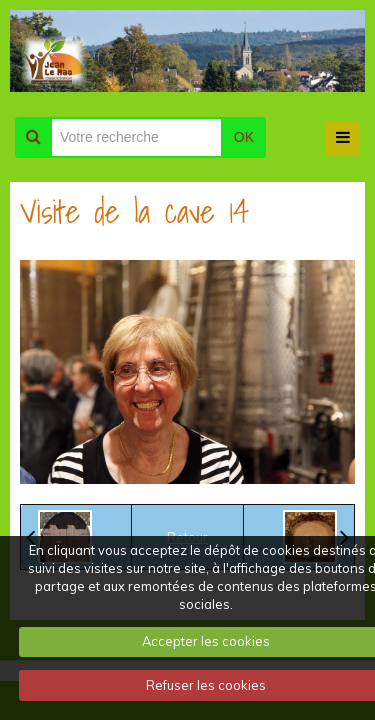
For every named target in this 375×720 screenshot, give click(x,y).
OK (244, 137)
